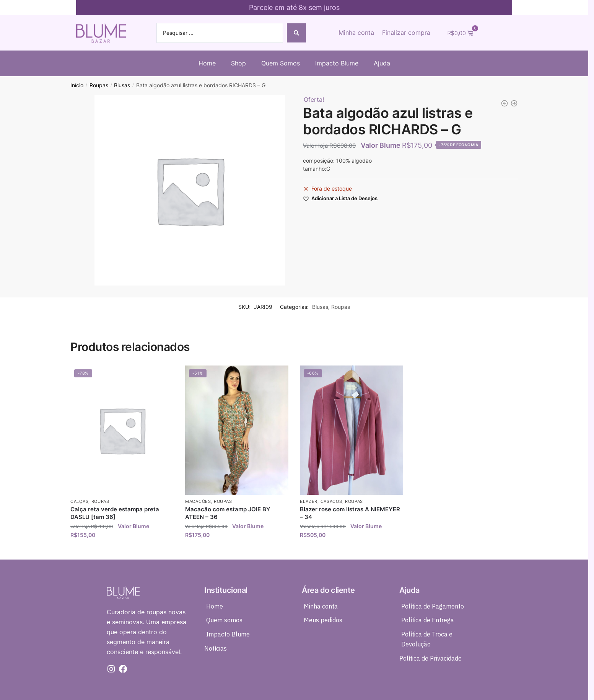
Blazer (309, 501)
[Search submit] (296, 33)
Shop (238, 63)
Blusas (122, 85)
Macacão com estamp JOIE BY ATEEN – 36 (228, 513)
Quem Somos (281, 63)
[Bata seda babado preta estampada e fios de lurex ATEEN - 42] (514, 103)
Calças (79, 501)
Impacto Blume (337, 63)
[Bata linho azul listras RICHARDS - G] (504, 103)
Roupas (99, 85)
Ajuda (382, 63)
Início (77, 85)
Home (207, 63)
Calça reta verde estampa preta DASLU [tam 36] (115, 513)
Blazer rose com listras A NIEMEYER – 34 (350, 513)
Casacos (331, 501)
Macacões (198, 501)
